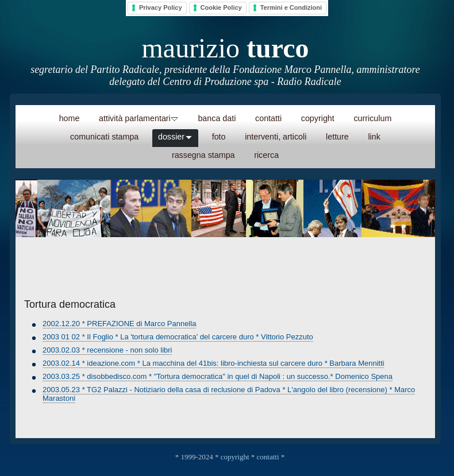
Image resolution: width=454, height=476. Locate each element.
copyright (235, 457)
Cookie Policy (221, 7)
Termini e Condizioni (291, 7)
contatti (268, 457)
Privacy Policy (161, 7)
